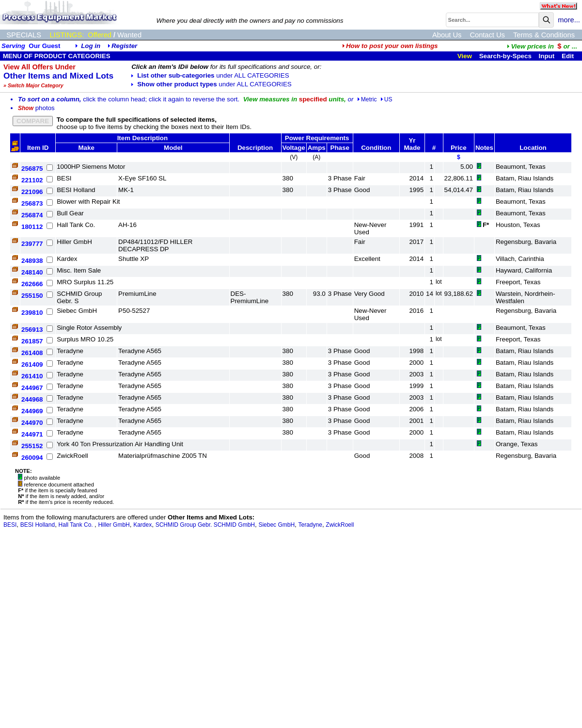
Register (124, 46)
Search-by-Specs (505, 56)
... (542, 46)
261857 (32, 341)
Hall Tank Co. (77, 525)
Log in (91, 46)
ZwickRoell (340, 525)
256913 (32, 330)
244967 (32, 388)
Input (547, 56)
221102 (32, 180)
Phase (340, 148)
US (386, 99)
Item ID (38, 148)
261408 (32, 353)
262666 (32, 284)
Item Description (142, 138)
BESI (10, 525)
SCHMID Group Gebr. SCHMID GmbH (205, 525)
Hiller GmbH (114, 525)
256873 (32, 203)
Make (86, 148)
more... (569, 20)
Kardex (142, 525)
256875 (32, 169)
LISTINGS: (67, 35)
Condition (376, 148)
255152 (32, 446)
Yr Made (412, 144)
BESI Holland (38, 525)
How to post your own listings (390, 46)
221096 (32, 192)
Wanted (129, 35)
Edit (569, 56)
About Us (447, 35)
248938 (32, 261)
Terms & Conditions (544, 35)
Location (533, 148)
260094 (32, 458)
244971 (32, 434)
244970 (32, 423)
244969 (32, 411)
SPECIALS (24, 35)
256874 (32, 215)
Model (173, 148)
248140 (32, 272)
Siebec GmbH (276, 525)
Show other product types (211, 84)
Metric (367, 99)
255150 (32, 296)
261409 (32, 364)
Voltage (294, 148)
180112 (32, 227)
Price (459, 148)
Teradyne (310, 525)
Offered (100, 35)
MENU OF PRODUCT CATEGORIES (56, 56)
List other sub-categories (210, 75)
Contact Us (487, 35)
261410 (32, 376)
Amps (317, 148)
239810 (32, 313)
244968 (32, 399)
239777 (32, 244)
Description (255, 148)
